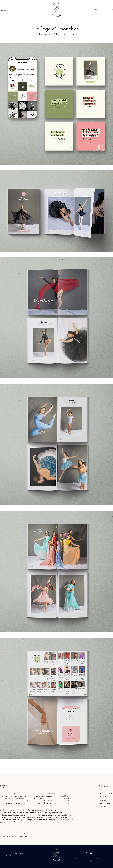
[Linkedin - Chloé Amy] (91, 853)
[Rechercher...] (100, 10)
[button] (4, 10)
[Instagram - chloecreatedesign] (87, 853)
